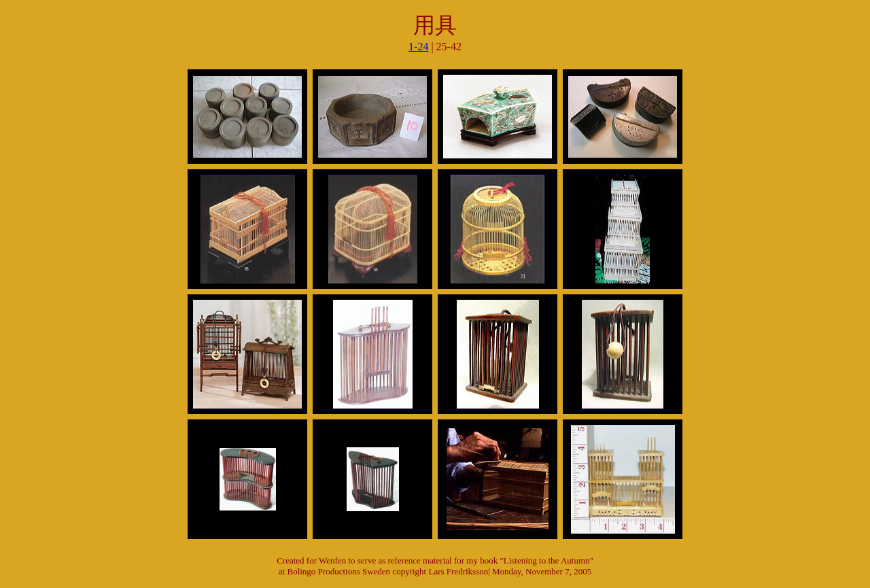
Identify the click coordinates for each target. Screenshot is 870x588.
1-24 (418, 47)
